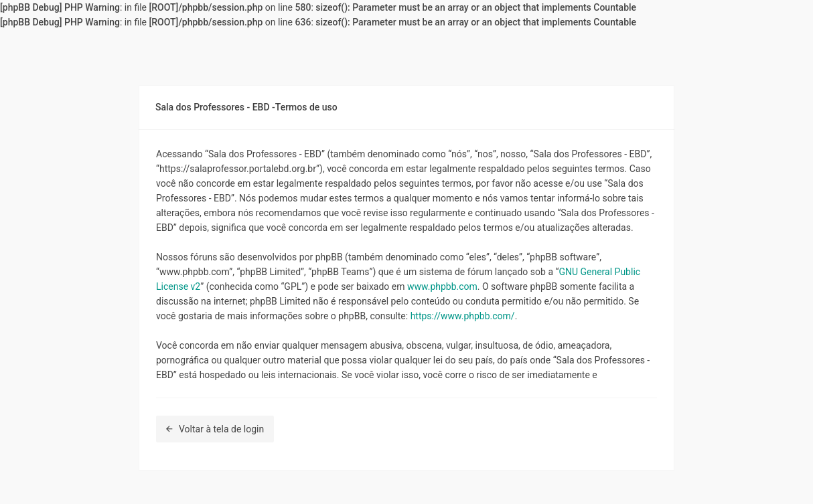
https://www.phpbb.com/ (463, 316)
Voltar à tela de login (215, 429)
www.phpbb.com (442, 286)
